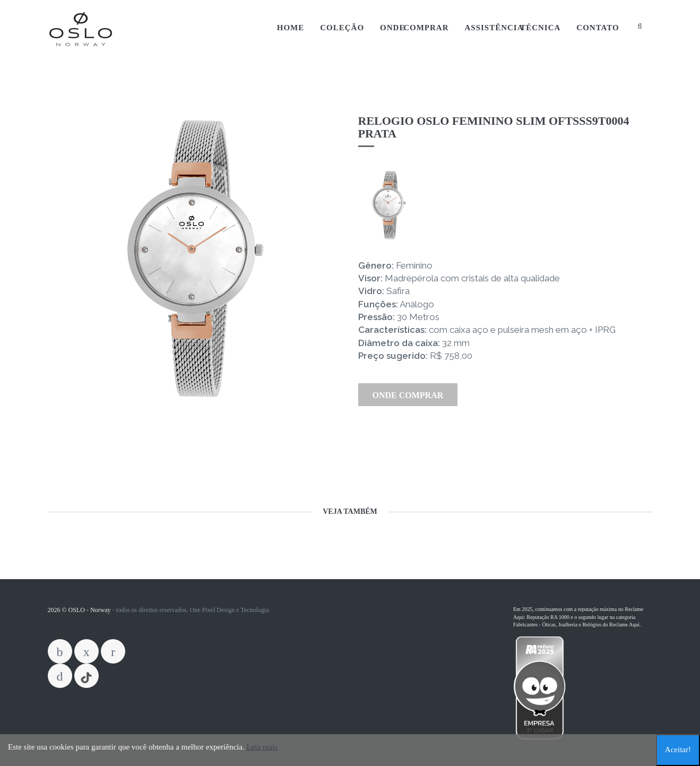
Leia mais (262, 747)
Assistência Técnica (512, 28)
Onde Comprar (414, 28)
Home (291, 28)
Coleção (342, 28)
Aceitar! (678, 750)
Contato (598, 28)
